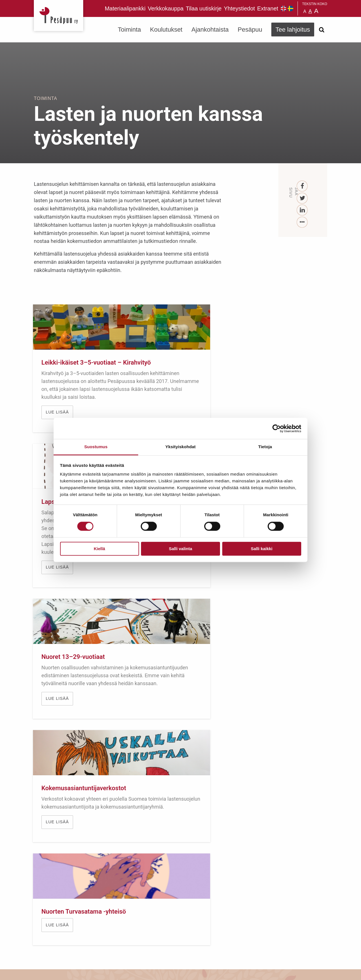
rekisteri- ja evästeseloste (110, 971)
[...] (302, 222)
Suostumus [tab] (96, 447)
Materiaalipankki (125, 8)
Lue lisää (58, 639)
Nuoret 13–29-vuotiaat (277, 362)
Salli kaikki (262, 549)
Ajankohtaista (210, 30)
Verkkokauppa (166, 8)
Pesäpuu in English (283, 8)
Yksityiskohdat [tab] (180, 447)
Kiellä (99, 549)
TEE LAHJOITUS (110, 930)
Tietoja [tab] (265, 447)
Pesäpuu (59, 16)
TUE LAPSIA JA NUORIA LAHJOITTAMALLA (180, 741)
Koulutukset (166, 30)
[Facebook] (302, 186)
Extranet (268, 8)
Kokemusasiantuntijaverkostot (85, 582)
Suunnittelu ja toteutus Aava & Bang (286, 971)
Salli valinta (181, 549)
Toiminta (129, 30)
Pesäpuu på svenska (290, 8)
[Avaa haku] (322, 30)
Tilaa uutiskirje (204, 8)
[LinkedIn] (302, 210)
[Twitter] (302, 198)
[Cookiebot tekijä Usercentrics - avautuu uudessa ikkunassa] (277, 428)
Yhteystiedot (239, 8)
